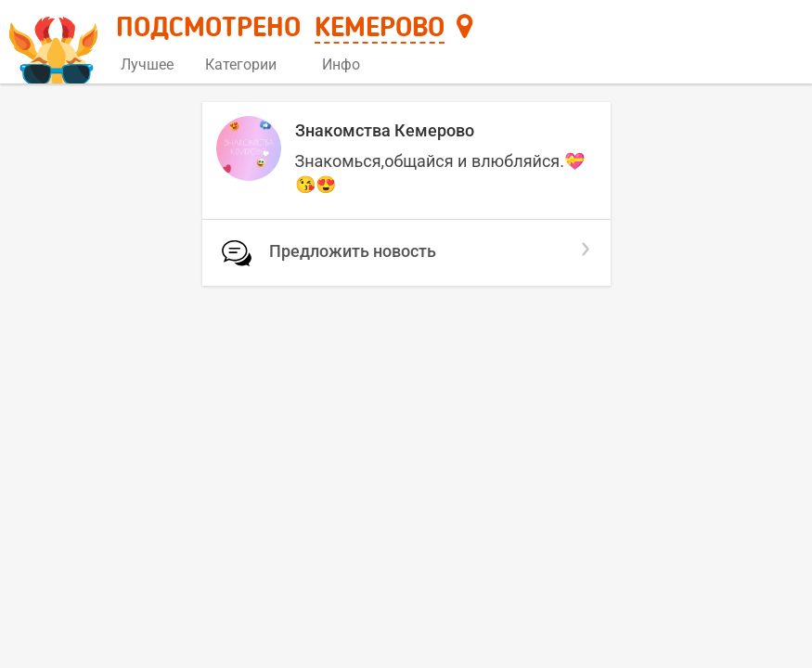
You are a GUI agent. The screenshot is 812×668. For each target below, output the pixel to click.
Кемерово (380, 29)
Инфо (348, 64)
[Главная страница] (56, 43)
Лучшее (147, 64)
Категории (248, 64)
